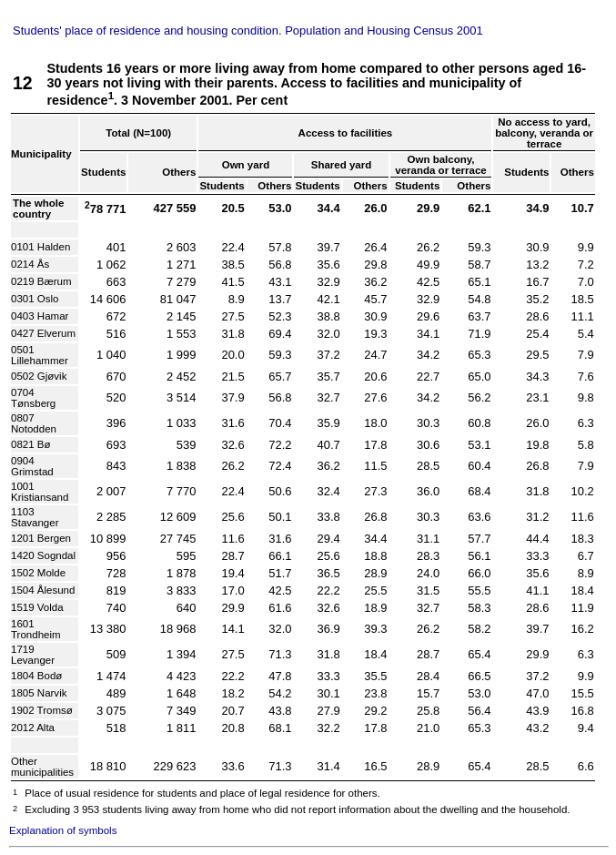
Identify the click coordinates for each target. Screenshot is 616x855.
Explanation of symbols (63, 830)
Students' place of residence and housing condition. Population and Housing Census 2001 (248, 31)
